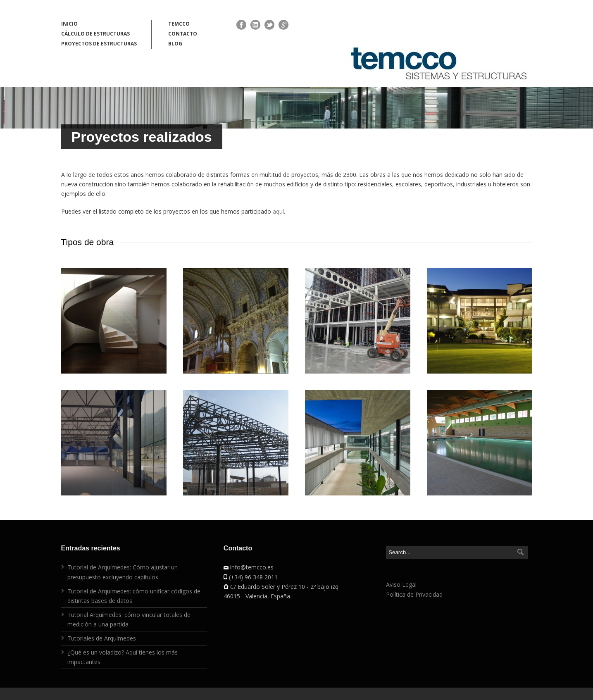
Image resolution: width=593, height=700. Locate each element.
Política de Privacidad (414, 594)
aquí (278, 211)
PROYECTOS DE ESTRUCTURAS (99, 44)
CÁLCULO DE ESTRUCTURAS (95, 34)
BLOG (175, 44)
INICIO (69, 24)
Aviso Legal (401, 585)
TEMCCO (179, 24)
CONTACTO (183, 34)
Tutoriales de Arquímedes (102, 638)
